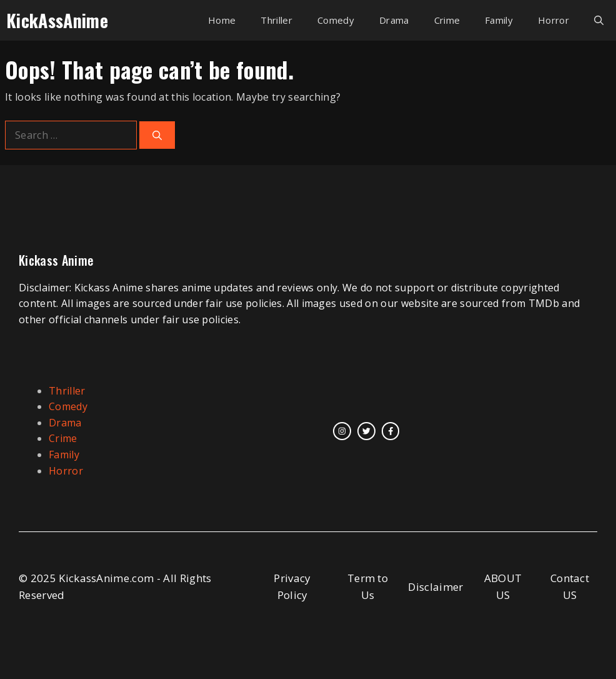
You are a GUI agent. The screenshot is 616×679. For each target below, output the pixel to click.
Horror (554, 20)
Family (499, 20)
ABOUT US (503, 586)
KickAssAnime (57, 20)
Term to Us (368, 586)
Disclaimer (435, 587)
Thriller (276, 20)
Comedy (336, 20)
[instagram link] (342, 431)
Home (222, 20)
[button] (599, 20)
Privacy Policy (292, 586)
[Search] (157, 135)
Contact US (570, 586)
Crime (447, 20)
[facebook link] (391, 431)
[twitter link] (366, 431)
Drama (394, 20)
